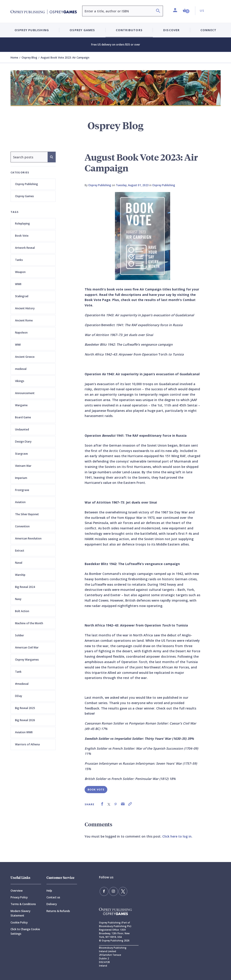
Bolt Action (22, 611)
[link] (102, 804)
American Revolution (28, 538)
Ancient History (25, 308)
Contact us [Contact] (53, 897)
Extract (20, 551)
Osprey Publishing (26, 184)
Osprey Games (24, 196)
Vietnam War (23, 466)
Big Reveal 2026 (25, 720)
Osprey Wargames (27, 660)
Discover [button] (172, 30)
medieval (21, 369)
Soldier (20, 635)
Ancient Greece (25, 357)
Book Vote (22, 236)
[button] (186, 11)
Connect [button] (208, 30)
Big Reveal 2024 (25, 587)
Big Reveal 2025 (25, 708)
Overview (17, 891)
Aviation (20, 502)
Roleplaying (22, 224)
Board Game (23, 417)
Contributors (129, 30)
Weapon (20, 272)
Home (14, 58)
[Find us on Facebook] (103, 891)
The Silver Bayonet (27, 514)
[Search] (158, 11)
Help (49, 891)
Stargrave (21, 454)
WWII (18, 284)
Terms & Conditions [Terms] (23, 904)
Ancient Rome (24, 320)
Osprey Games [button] (82, 30)
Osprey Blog (29, 58)
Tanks (19, 260)
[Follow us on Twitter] (120, 891)
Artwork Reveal (25, 248)
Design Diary (23, 442)
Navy (18, 599)
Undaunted (22, 429)
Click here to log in (177, 836)
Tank (18, 672)
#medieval (22, 684)
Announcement (25, 393)
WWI (18, 345)
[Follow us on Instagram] (112, 891)
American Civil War (27, 647)
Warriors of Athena (27, 744)
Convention (22, 526)
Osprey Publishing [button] (32, 30)
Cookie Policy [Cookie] (19, 922)
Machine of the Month (29, 623)
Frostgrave (22, 490)
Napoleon (21, 333)
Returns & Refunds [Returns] (58, 911)
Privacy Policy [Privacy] (19, 897)
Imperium (21, 478)
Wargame (21, 405)
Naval (19, 563)
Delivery (52, 904)
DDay (19, 696)
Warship (20, 575)
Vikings (20, 381)
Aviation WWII (24, 732)
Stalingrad (22, 296)
